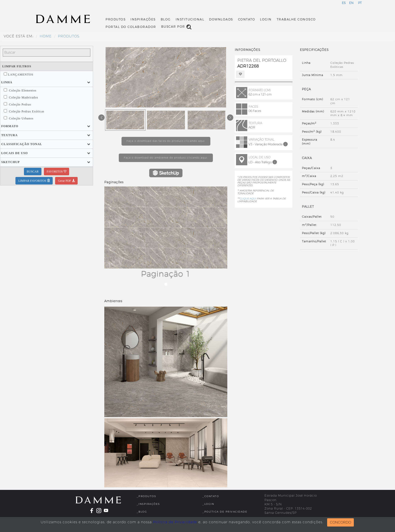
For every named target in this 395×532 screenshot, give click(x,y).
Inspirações (143, 19)
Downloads (221, 19)
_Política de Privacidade (225, 512)
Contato (247, 19)
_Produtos (146, 496)
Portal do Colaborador (131, 27)
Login (266, 19)
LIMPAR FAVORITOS (34, 181)
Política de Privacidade (175, 522)
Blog (166, 19)
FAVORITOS (57, 172)
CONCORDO (340, 522)
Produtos (116, 19)
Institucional (190, 19)
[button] (7, 82)
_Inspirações (148, 504)
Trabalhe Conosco (296, 19)
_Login (208, 504)
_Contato (211, 496)
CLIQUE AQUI (248, 199)
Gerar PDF (66, 181)
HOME (46, 36)
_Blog (142, 512)
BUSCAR (33, 172)
